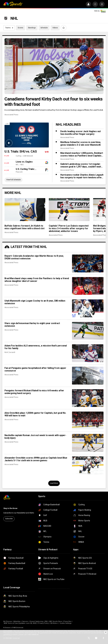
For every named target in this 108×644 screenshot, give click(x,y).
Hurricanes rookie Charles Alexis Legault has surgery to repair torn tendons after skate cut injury (82, 176)
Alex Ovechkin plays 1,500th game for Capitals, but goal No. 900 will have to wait (35, 414)
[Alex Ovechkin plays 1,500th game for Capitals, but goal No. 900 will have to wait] (88, 420)
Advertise (17, 621)
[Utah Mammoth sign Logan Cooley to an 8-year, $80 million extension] (88, 308)
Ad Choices (8, 621)
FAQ (46, 621)
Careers (25, 621)
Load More (54, 483)
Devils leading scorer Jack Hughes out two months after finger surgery (81, 133)
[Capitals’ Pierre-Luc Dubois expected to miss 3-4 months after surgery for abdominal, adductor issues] (69, 210)
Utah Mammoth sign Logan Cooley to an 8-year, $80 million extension (35, 302)
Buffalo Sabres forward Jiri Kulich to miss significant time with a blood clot (24, 227)
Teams (9, 28)
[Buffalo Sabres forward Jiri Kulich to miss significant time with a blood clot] (25, 210)
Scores (20, 28)
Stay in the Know (10, 508)
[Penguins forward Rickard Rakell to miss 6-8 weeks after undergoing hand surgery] (88, 398)
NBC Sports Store (56, 621)
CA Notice (54, 623)
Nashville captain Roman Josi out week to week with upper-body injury (35, 437)
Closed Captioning (36, 621)
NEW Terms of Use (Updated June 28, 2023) (20, 623)
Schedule (44, 28)
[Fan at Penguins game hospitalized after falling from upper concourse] (88, 376)
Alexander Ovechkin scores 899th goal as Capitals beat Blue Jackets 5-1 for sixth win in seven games (36, 459)
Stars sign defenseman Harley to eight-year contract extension (32, 325)
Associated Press (11, 115)
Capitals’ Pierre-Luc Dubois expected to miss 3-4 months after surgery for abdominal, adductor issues (69, 228)
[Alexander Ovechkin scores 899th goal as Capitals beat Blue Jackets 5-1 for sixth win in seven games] (88, 465)
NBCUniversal (18, 628)
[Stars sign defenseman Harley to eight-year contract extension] (88, 331)
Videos (55, 28)
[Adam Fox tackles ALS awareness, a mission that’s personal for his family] (88, 353)
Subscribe (9, 519)
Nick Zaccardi (10, 352)
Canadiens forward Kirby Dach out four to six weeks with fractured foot (54, 102)
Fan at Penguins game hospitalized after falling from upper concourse (35, 369)
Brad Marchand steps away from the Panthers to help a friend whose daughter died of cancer (37, 280)
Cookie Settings (66, 623)
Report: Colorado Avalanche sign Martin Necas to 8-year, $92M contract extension (34, 257)
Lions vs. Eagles (24, 162)
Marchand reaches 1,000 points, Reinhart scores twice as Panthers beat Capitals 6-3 (82, 154)
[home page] (13, 4)
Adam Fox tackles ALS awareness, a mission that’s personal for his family (36, 347)
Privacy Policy (43, 623)
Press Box (67, 621)
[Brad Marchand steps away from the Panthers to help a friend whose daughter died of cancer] (88, 286)
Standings (32, 28)
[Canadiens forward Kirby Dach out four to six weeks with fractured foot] (54, 66)
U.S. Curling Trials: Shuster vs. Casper (26, 169)
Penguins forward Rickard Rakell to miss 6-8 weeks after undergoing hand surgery (34, 392)
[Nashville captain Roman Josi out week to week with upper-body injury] (88, 443)
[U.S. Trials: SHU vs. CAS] (27, 135)
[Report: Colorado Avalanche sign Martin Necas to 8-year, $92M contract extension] (88, 263)
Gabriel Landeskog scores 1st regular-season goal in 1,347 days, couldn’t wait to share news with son (81, 165)
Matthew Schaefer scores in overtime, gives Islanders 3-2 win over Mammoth (81, 144)
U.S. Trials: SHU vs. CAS (21, 151)
